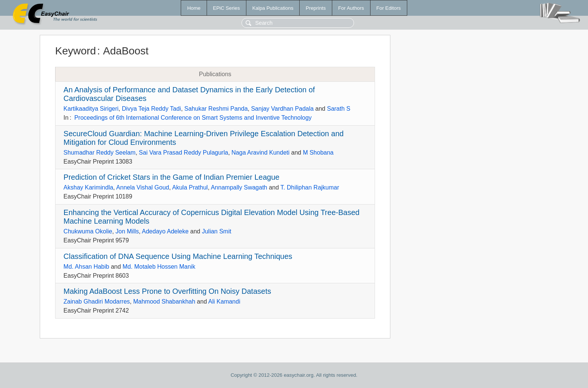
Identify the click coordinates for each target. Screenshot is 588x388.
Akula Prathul (190, 187)
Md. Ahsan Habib (86, 267)
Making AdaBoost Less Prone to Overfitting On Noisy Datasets (167, 291)
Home (194, 8)
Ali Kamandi (224, 302)
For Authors (351, 8)
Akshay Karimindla (88, 187)
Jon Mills (127, 231)
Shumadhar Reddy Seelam (99, 153)
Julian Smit (216, 231)
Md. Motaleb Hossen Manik (159, 267)
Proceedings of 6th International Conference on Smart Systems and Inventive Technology (193, 118)
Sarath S (339, 109)
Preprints (316, 8)
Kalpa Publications (273, 8)
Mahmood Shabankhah (164, 302)
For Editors (389, 8)
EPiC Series (226, 8)
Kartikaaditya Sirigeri (91, 109)
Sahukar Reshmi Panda (216, 109)
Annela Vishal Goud (143, 187)
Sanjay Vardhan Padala (282, 109)
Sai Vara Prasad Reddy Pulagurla (183, 153)
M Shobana (318, 153)
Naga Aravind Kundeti (260, 153)
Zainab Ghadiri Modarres (97, 302)
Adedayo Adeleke (165, 231)
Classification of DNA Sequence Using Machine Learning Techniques (178, 256)
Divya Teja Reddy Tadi (151, 109)
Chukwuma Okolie (88, 231)
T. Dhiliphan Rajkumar (310, 187)
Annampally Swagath (239, 187)
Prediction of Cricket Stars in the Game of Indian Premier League (171, 177)
